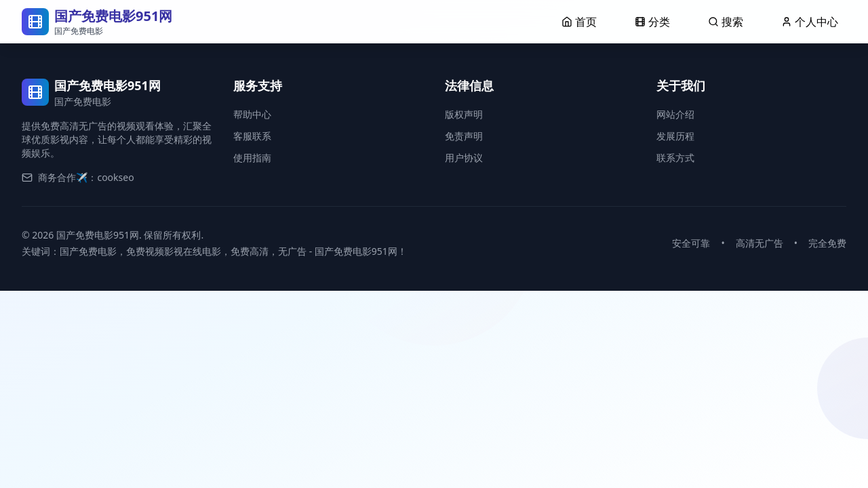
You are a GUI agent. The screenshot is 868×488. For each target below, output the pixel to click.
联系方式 (675, 158)
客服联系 (252, 136)
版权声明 (464, 114)
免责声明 (464, 136)
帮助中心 (252, 114)
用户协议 (464, 158)
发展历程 (675, 136)
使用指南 (252, 158)
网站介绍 (675, 114)
